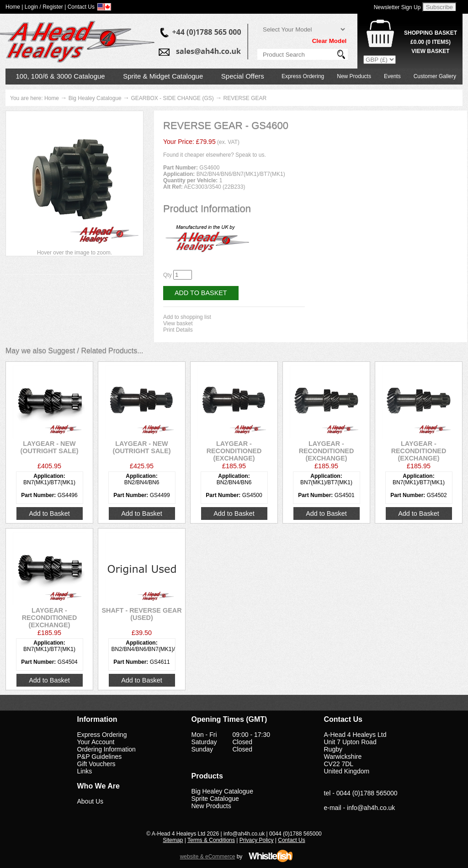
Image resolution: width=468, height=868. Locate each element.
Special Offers (243, 76)
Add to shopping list (187, 317)
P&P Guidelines (100, 757)
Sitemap (173, 840)
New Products (354, 76)
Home (52, 98)
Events (392, 76)
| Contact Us (80, 7)
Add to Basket (201, 293)
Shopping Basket (431, 33)
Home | (14, 7)
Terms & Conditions (211, 840)
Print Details (178, 330)
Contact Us (291, 840)
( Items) (431, 42)
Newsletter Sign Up (397, 7)
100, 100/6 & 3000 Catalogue (61, 76)
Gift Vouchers (96, 764)
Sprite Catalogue (215, 799)
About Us (90, 801)
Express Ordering (303, 76)
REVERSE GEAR (245, 98)
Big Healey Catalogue (95, 98)
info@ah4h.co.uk (371, 808)
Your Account (96, 742)
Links (85, 771)
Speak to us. (251, 155)
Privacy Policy (257, 840)
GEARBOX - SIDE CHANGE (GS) (172, 98)
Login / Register (44, 7)
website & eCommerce (208, 857)
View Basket (430, 51)
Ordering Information (106, 749)
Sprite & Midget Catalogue (163, 76)
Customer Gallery (435, 76)
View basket (178, 323)
